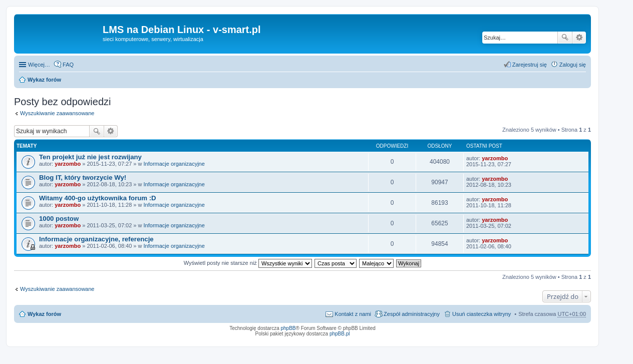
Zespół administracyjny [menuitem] (412, 314)
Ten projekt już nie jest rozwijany (90, 157)
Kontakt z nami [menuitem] (353, 314)
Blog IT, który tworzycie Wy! (83, 177)
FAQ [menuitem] (68, 65)
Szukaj (565, 38)
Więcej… (39, 65)
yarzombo (68, 164)
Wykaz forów (44, 80)
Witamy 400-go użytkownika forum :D (98, 198)
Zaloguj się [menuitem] (573, 65)
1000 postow (59, 219)
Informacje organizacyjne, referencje (96, 239)
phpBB (288, 328)
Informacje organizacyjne (174, 164)
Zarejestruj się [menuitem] (530, 65)
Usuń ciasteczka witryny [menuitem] (482, 314)
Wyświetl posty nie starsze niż (248, 263)
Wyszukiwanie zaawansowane (579, 38)
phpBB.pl (340, 334)
